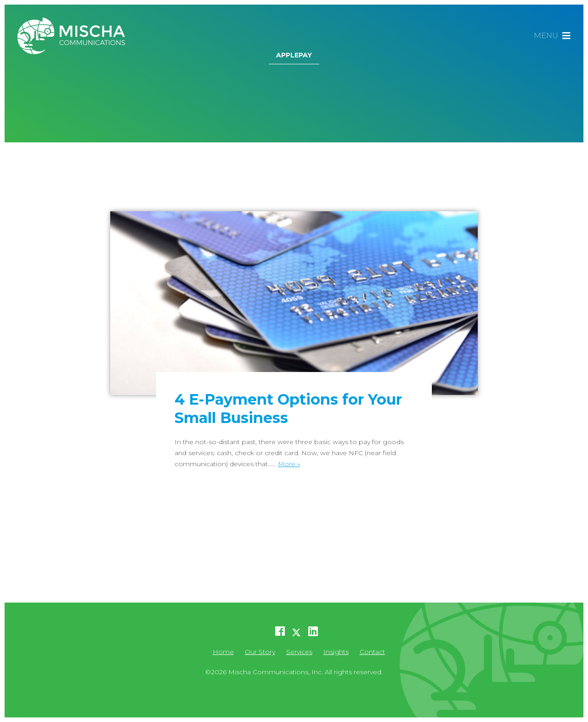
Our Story (260, 652)
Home (223, 652)
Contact (372, 652)
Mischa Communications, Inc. (75, 36)
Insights (336, 652)
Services (299, 652)
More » (289, 464)
